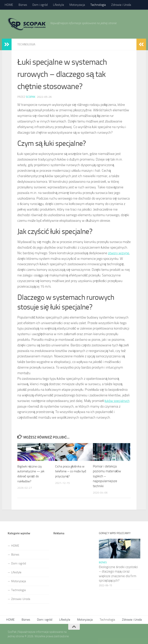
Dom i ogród (40, 5)
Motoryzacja (77, 5)
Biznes (23, 5)
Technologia (98, 5)
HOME (9, 5)
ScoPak (31, 97)
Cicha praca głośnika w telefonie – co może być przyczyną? (72, 471)
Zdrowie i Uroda (121, 5)
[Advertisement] (74, 561)
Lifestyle (58, 5)
